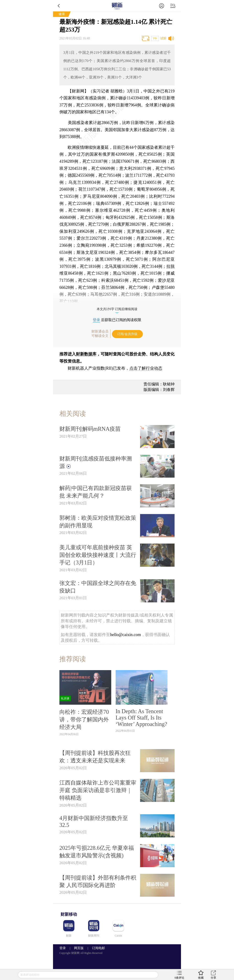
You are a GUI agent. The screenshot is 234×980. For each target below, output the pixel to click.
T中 (155, 38)
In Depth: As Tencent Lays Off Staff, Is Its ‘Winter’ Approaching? (141, 718)
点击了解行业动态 (146, 368)
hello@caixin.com (126, 635)
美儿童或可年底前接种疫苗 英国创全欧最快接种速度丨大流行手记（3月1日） (98, 555)
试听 (163, 38)
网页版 (79, 948)
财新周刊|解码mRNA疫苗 (90, 429)
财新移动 (69, 914)
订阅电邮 (97, 948)
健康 (62, 14)
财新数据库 (86, 354)
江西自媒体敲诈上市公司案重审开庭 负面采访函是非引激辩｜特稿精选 (98, 790)
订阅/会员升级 (127, 334)
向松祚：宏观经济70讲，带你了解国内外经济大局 (84, 719)
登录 (96, 320)
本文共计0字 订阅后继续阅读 (117, 309)
